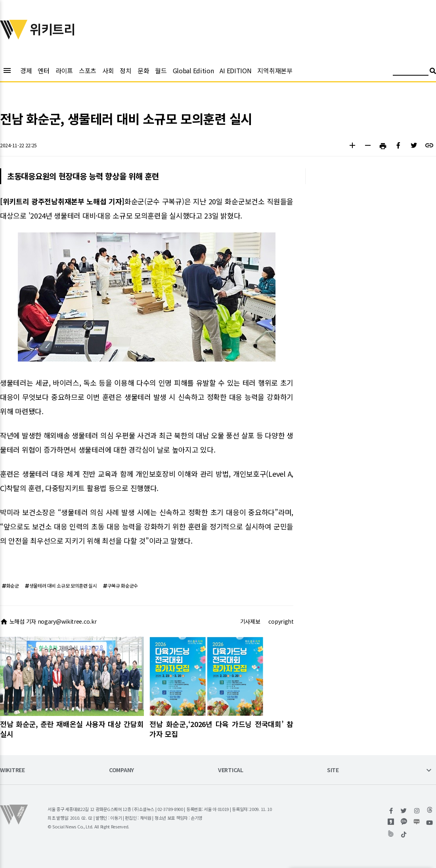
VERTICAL (231, 770)
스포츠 (88, 70)
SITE (333, 770)
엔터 (43, 70)
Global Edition (193, 70)
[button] (352, 146)
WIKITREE (12, 770)
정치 (125, 70)
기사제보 (250, 621)
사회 (108, 70)
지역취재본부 (275, 70)
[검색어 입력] (411, 72)
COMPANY (121, 770)
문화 (143, 70)
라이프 (64, 70)
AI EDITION (235, 70)
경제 (26, 70)
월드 (161, 70)
